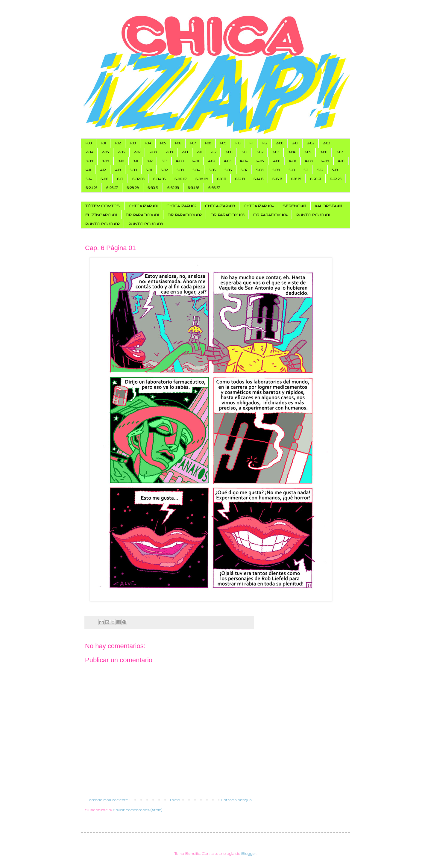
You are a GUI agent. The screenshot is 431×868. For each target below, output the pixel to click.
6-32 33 (173, 188)
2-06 (121, 152)
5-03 (180, 170)
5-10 (292, 170)
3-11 (135, 161)
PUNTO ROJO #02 (102, 224)
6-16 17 (277, 179)
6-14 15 (258, 179)
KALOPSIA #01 (328, 206)
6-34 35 (194, 188)
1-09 (223, 143)
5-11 (306, 170)
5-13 (335, 170)
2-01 (295, 143)
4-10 (341, 161)
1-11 (251, 143)
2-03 (326, 143)
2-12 (213, 152)
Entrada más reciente (107, 800)
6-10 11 (221, 179)
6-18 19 (296, 179)
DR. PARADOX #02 (185, 215)
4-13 (118, 170)
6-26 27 (112, 188)
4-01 (196, 161)
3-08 (89, 161)
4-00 (180, 161)
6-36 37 (214, 188)
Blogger (249, 853)
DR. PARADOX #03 (227, 215)
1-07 (193, 143)
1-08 (208, 143)
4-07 (293, 161)
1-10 (238, 143)
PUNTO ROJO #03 (145, 224)
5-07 (244, 170)
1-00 (88, 143)
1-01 (103, 143)
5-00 (133, 170)
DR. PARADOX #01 (142, 215)
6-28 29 (133, 188)
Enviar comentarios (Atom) (138, 810)
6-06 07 (180, 179)
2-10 (185, 152)
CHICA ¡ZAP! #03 (220, 206)
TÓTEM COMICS (102, 206)
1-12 (265, 143)
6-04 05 (159, 179)
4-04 (244, 161)
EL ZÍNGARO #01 (101, 215)
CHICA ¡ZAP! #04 (259, 206)
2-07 (137, 152)
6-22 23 (336, 179)
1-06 (178, 143)
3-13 (164, 161)
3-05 (308, 152)
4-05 (260, 161)
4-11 (88, 170)
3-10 (121, 161)
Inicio (175, 800)
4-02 (211, 161)
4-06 (276, 161)
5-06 (228, 170)
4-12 (103, 170)
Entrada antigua (236, 800)
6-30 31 (153, 188)
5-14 (89, 179)
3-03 (276, 152)
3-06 (324, 152)
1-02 (118, 143)
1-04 (148, 143)
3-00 (229, 152)
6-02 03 (138, 179)
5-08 (260, 170)
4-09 (325, 161)
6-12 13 (240, 179)
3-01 (244, 152)
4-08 (309, 161)
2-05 (105, 152)
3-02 (260, 152)
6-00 (104, 179)
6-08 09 (202, 179)
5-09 (276, 170)
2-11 (199, 152)
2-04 (89, 152)
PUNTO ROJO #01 (313, 215)
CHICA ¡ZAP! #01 (143, 206)
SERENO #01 (294, 206)
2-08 (153, 152)
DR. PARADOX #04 (270, 215)
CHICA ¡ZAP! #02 (181, 206)
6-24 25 (91, 188)
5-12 (320, 170)
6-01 (120, 179)
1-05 (163, 143)
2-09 (169, 152)
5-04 (196, 170)
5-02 (164, 170)
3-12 (150, 161)
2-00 (280, 143)
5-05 (212, 170)
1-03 (133, 143)
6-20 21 (315, 179)
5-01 (149, 170)
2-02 (311, 143)
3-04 (292, 152)
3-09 (105, 161)
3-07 (339, 152)
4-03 (227, 161)
